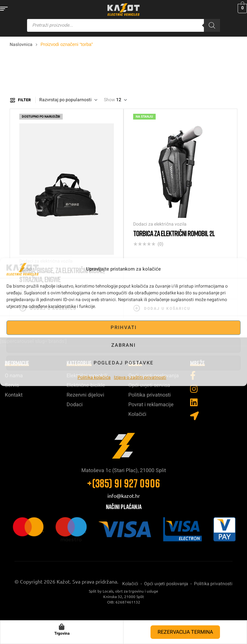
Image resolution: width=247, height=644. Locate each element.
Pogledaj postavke (124, 363)
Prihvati (124, 327)
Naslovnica (21, 45)
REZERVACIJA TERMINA (185, 632)
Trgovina (62, 633)
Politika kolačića (94, 377)
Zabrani (123, 345)
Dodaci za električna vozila (160, 224)
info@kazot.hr (124, 496)
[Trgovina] (62, 627)
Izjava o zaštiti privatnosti (140, 377)
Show (110, 100)
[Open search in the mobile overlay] (123, 25)
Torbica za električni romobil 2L (174, 233)
